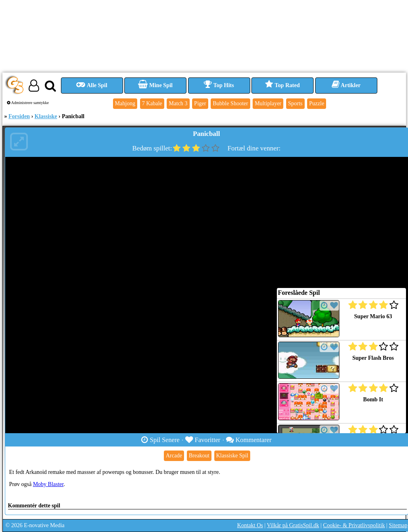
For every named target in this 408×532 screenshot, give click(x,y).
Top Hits (219, 85)
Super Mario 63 (373, 316)
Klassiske (46, 116)
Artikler (346, 85)
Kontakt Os (250, 525)
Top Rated (282, 85)
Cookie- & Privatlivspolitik (354, 525)
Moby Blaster (48, 484)
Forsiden (19, 116)
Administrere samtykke (28, 103)
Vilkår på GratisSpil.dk (293, 525)
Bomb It (373, 400)
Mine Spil (155, 85)
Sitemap (398, 525)
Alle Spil (92, 85)
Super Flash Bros (373, 358)
